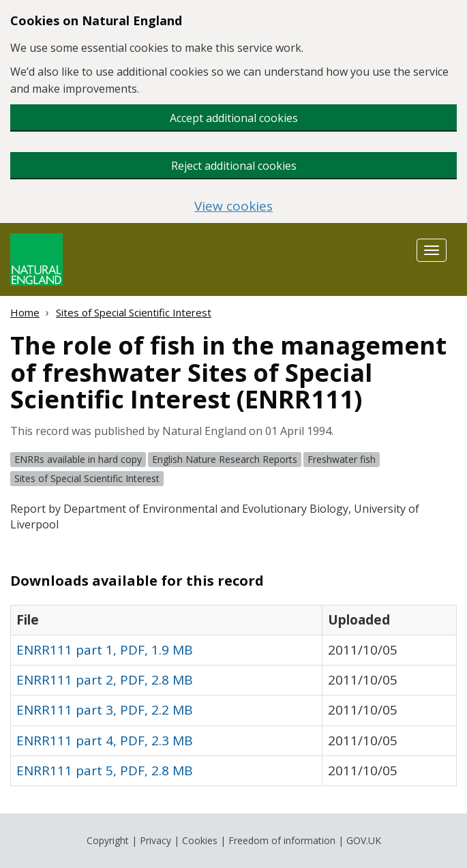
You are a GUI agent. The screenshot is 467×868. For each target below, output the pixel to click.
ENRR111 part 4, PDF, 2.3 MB (105, 740)
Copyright (108, 840)
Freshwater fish (342, 459)
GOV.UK (364, 840)
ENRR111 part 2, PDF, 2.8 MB (105, 680)
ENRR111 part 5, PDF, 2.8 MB (105, 770)
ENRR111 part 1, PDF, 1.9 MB (105, 650)
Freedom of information (282, 840)
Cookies (200, 840)
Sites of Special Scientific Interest (134, 312)
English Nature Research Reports (225, 459)
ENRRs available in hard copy (78, 459)
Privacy (155, 840)
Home (25, 312)
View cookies (233, 206)
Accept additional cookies (234, 118)
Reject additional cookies (234, 166)
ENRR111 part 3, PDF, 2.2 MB (105, 710)
